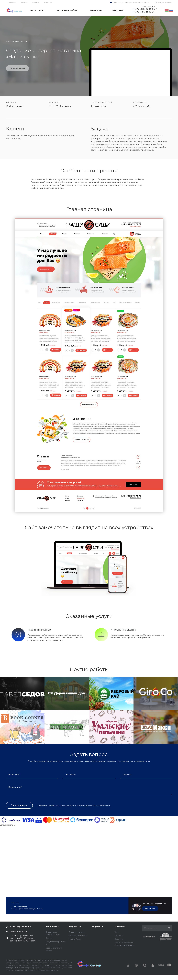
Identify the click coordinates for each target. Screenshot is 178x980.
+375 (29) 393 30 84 (145, 9)
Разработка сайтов (39, 630)
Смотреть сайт (17, 68)
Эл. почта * (71, 775)
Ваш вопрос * (15, 787)
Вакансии (48, 2)
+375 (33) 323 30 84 (144, 12)
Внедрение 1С (53, 926)
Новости (24, 2)
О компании (11, 2)
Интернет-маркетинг (123, 630)
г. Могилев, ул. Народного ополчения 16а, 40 (131, 2)
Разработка (75, 926)
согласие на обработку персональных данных (92, 805)
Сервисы (49, 938)
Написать (150, 908)
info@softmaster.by (165, 2)
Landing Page (75, 939)
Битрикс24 (97, 926)
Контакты (36, 2)
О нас (117, 932)
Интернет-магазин (77, 932)
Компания (120, 926)
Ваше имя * (14, 775)
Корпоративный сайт (78, 936)
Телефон (127, 775)
